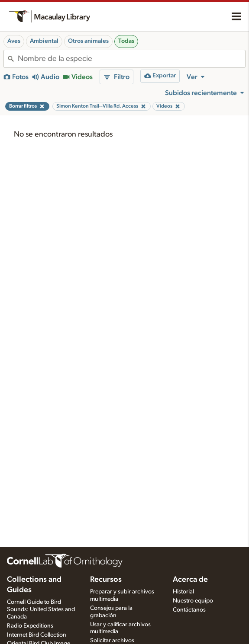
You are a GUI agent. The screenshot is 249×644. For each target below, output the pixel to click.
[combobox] (131, 59)
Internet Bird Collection (37, 635)
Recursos (106, 580)
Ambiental (44, 41)
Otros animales (88, 41)
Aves (14, 41)
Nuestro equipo (193, 601)
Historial (183, 592)
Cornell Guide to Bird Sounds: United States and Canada (41, 609)
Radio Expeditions (30, 626)
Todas (126, 41)
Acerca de (190, 580)
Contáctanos (189, 610)
